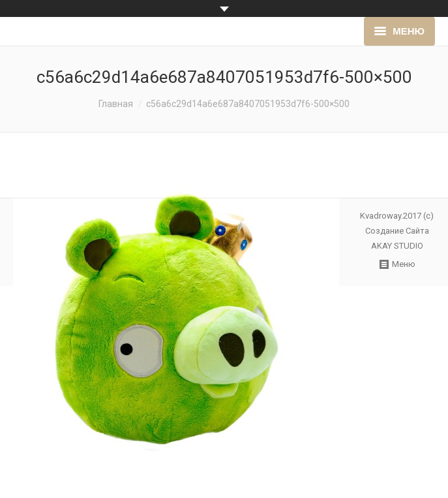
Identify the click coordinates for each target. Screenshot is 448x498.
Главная (116, 104)
